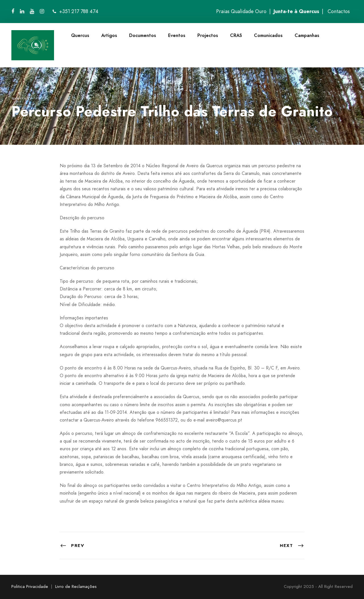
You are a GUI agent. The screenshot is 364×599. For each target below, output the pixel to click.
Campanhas (307, 35)
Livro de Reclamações (76, 586)
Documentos (143, 35)
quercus (20, 98)
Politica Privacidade (30, 586)
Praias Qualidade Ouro (241, 11)
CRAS (236, 35)
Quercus (80, 35)
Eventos (177, 35)
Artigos (109, 35)
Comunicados (268, 35)
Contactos (339, 11)
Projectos (208, 35)
